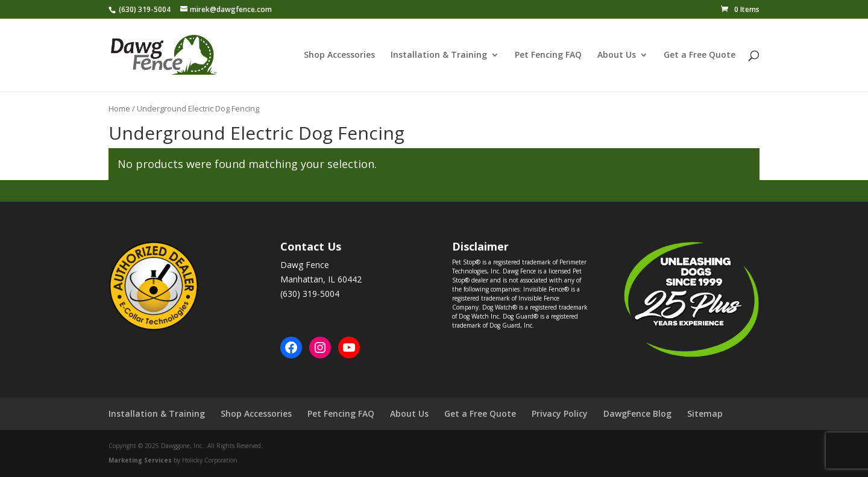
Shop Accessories (339, 55)
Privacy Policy (560, 413)
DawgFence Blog (637, 413)
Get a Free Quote (700, 55)
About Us (617, 55)
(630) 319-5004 (145, 9)
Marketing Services (140, 460)
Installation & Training (439, 55)
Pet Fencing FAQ (548, 55)
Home (119, 108)
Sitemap (705, 413)
